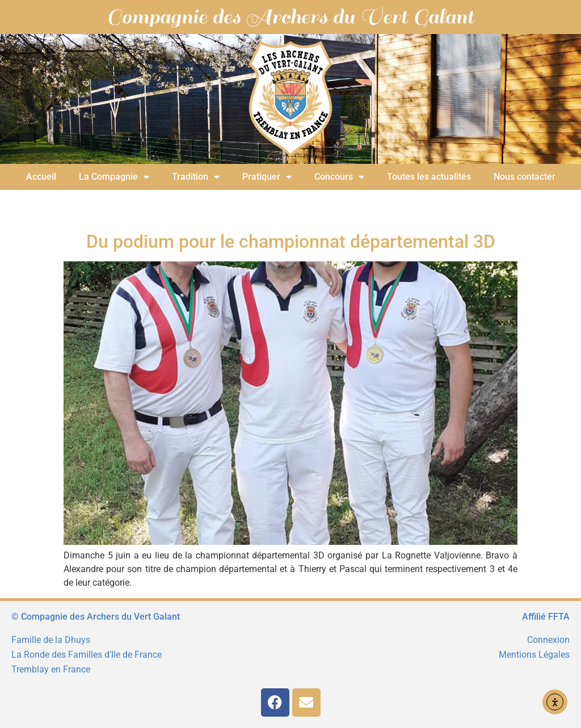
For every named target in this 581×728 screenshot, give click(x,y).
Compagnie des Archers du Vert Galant (290, 17)
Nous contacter (525, 177)
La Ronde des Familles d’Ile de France (87, 655)
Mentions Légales (534, 655)
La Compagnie (114, 177)
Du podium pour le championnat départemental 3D (291, 242)
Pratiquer (267, 177)
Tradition (196, 177)
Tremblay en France (51, 669)
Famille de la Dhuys (51, 640)
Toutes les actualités (429, 177)
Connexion (548, 640)
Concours (339, 177)
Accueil (41, 177)
